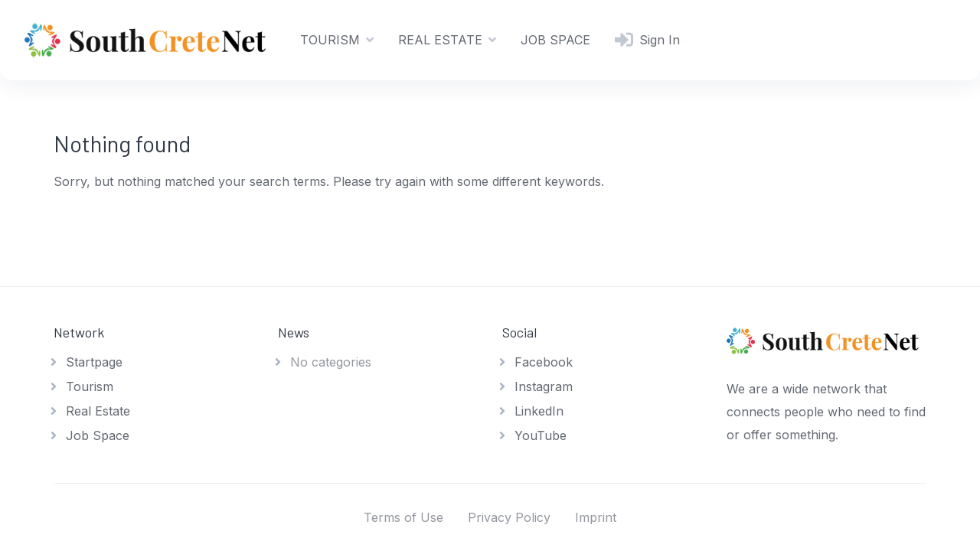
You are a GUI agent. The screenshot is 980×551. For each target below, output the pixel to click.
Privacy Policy (509, 517)
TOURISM (330, 40)
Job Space (98, 435)
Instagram (544, 386)
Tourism (90, 386)
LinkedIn (539, 411)
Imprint (596, 517)
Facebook (544, 362)
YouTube (541, 435)
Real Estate (98, 411)
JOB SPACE (555, 40)
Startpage (94, 362)
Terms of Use (403, 517)
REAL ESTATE (440, 40)
